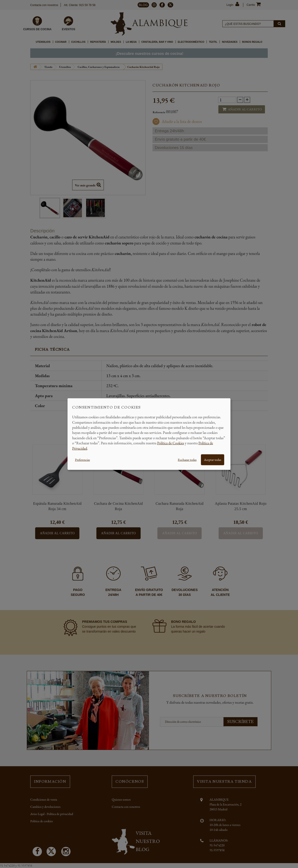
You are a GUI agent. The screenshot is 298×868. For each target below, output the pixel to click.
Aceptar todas (213, 460)
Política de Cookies (171, 443)
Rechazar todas (187, 460)
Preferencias (82, 460)
